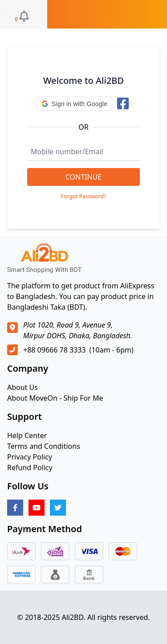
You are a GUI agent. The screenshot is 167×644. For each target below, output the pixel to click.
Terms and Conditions (44, 446)
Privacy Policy (30, 457)
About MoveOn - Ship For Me (55, 398)
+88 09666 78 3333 (55, 350)
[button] (75, 104)
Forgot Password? (84, 197)
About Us (22, 387)
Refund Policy (30, 468)
